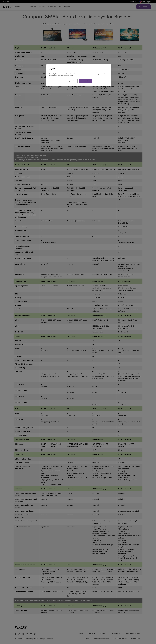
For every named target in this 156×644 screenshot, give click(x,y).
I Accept (85, 81)
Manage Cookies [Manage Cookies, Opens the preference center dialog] (71, 81)
